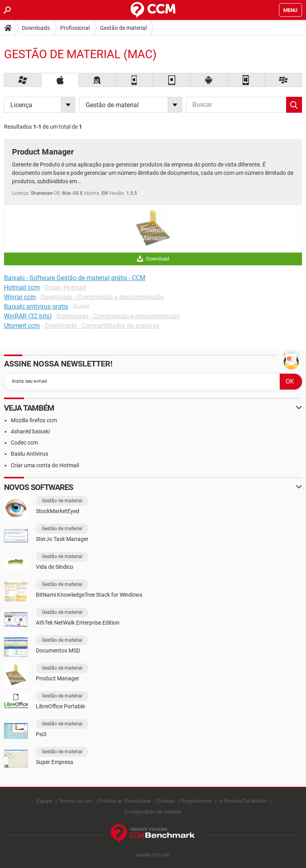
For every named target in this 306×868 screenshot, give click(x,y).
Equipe (44, 801)
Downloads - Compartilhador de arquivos (102, 326)
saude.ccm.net (153, 855)
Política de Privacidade (125, 801)
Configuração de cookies (153, 812)
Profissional (75, 28)
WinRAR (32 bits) (28, 316)
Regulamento (197, 801)
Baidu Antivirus (29, 454)
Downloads (36, 28)
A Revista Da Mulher (243, 801)
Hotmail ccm (22, 287)
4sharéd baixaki (30, 431)
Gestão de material (123, 28)
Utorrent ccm (22, 326)
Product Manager (43, 152)
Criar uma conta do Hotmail (45, 465)
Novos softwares (39, 487)
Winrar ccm (20, 297)
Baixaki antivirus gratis (36, 307)
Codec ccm (24, 443)
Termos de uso (76, 801)
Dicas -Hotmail (65, 287)
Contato (167, 801)
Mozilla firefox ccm (34, 420)
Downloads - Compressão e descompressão (102, 297)
